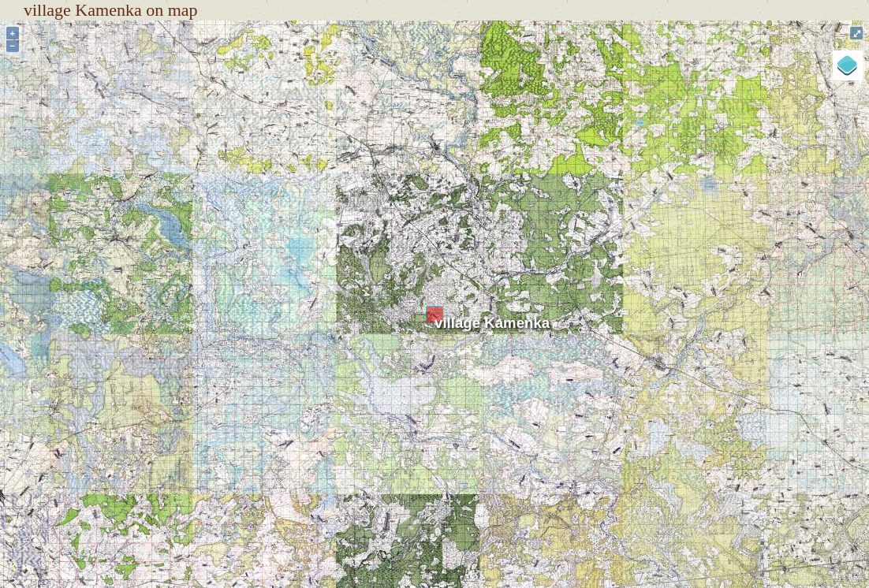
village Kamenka (492, 323)
